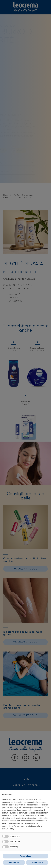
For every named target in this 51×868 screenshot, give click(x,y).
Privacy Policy (8, 829)
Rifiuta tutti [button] (14, 862)
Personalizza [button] (26, 856)
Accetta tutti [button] (37, 862)
